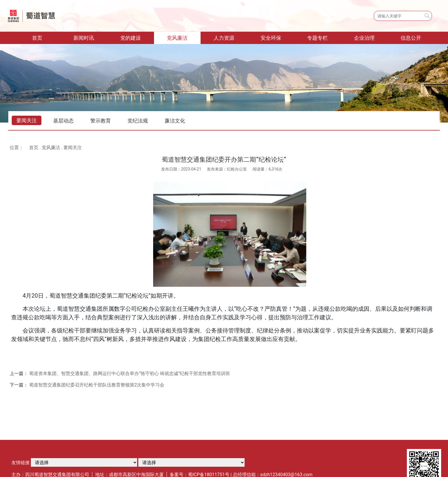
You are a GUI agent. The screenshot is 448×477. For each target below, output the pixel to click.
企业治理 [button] (364, 38)
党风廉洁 (51, 148)
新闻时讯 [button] (84, 38)
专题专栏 (317, 38)
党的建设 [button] (131, 38)
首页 (46, 37)
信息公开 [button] (411, 38)
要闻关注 (27, 120)
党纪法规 (138, 121)
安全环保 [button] (271, 38)
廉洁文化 (175, 121)
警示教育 (101, 121)
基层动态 (63, 121)
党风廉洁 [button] (177, 38)
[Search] (403, 16)
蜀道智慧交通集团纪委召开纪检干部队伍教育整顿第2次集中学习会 (97, 385)
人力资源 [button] (224, 38)
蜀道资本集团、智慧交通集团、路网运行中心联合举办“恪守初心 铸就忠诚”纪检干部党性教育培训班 (130, 373)
